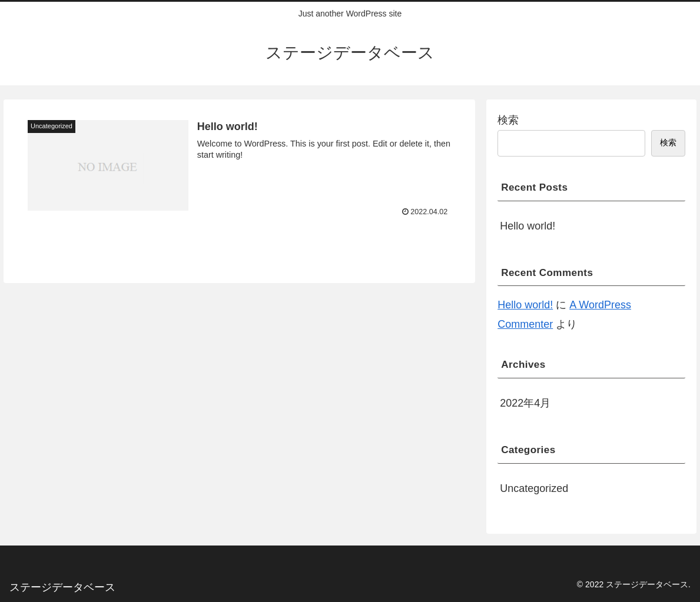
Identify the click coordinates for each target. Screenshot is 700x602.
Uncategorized (534, 488)
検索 (508, 120)
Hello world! (528, 226)
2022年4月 (525, 403)
